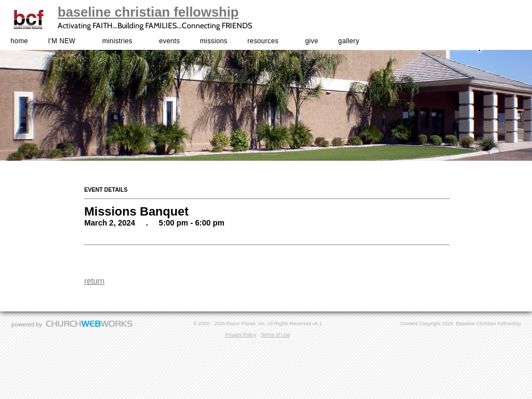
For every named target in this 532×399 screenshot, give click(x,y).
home (19, 41)
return (94, 281)
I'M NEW (62, 41)
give (312, 41)
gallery (349, 41)
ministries (117, 41)
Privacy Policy (241, 335)
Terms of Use (275, 335)
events (170, 41)
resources (263, 41)
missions (214, 41)
